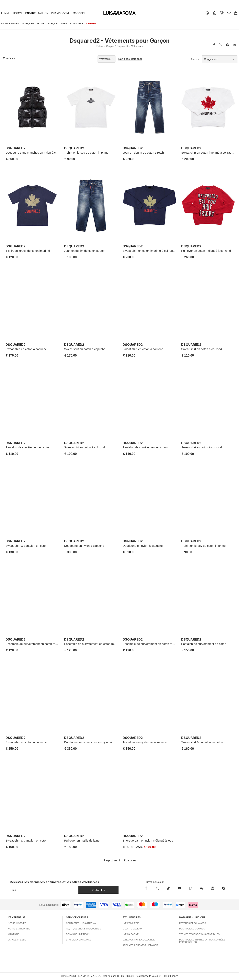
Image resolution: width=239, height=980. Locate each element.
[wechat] (201, 888)
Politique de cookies (192, 929)
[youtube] (179, 888)
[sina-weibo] (190, 888)
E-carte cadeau (132, 929)
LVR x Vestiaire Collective (139, 940)
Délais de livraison (78, 934)
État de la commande (79, 940)
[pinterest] (224, 888)
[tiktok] (168, 888)
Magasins (80, 13)
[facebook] (147, 888)
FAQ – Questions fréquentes (83, 929)
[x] (157, 888)
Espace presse (17, 940)
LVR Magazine (61, 13)
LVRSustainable (72, 24)
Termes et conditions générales (199, 934)
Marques (28, 24)
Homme (18, 13)
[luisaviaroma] (119, 13)
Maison (43, 13)
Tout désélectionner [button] (130, 59)
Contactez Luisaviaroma (81, 923)
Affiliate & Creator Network (140, 945)
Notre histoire (17, 923)
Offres (91, 24)
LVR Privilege (131, 923)
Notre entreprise (19, 929)
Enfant (30, 13)
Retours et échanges (193, 923)
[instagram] (213, 888)
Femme (6, 13)
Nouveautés (10, 24)
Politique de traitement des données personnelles (202, 941)
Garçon (52, 24)
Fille (41, 24)
